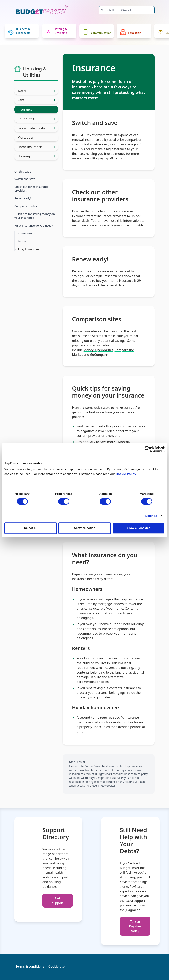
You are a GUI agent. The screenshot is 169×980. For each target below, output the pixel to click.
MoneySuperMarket (98, 350)
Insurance (36, 109)
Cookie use (57, 966)
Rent (36, 100)
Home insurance (36, 147)
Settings (151, 516)
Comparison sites (26, 206)
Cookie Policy (126, 474)
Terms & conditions (30, 966)
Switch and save (25, 179)
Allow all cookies (138, 528)
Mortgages (36, 137)
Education (131, 32)
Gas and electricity (36, 128)
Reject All (31, 528)
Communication (97, 32)
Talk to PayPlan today (135, 926)
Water (36, 91)
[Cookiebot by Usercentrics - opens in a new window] (147, 449)
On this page (23, 171)
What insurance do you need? (34, 226)
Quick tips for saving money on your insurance (35, 216)
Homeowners (26, 233)
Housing (36, 156)
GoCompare (99, 355)
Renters (23, 241)
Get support (58, 901)
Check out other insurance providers (32, 189)
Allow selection (85, 528)
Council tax (36, 119)
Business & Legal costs (19, 31)
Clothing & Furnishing (56, 31)
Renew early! (23, 198)
